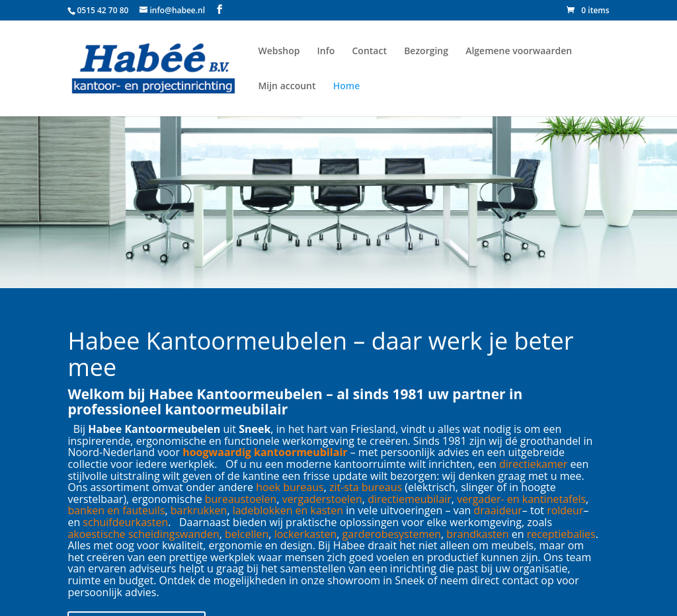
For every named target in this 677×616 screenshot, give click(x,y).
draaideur (498, 510)
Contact (370, 51)
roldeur (565, 510)
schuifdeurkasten (125, 522)
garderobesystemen (392, 534)
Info (326, 51)
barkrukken (199, 510)
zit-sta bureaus (366, 487)
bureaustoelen (241, 499)
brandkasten (477, 534)
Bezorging (426, 51)
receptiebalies (561, 534)
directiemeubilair (410, 499)
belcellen (247, 534)
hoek (268, 487)
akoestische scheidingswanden (143, 534)
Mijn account (287, 86)
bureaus (303, 487)
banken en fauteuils (116, 510)
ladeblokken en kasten (288, 510)
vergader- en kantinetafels (521, 499)
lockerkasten (306, 534)
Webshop (279, 51)
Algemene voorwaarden (519, 51)
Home (347, 86)
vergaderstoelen (322, 499)
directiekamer (533, 464)
